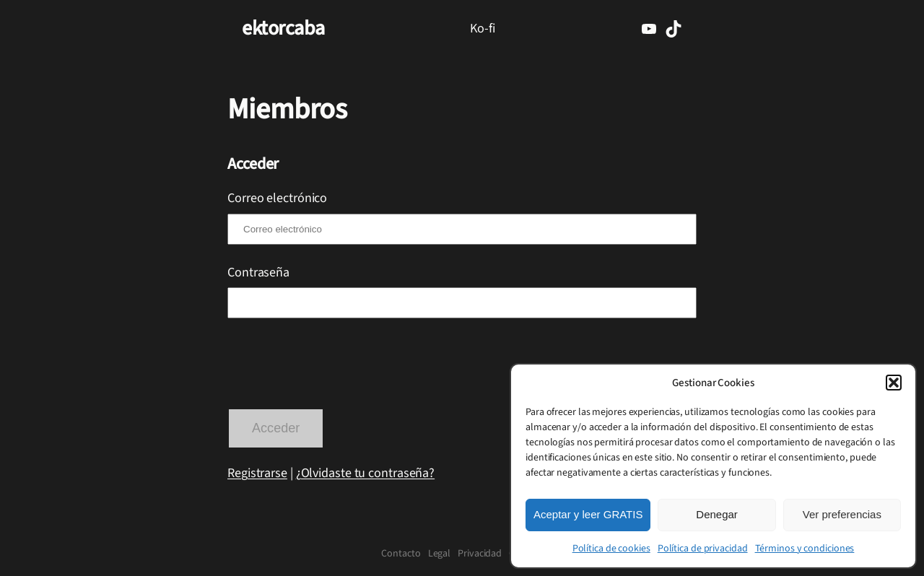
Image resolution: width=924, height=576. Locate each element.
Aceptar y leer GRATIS (588, 514)
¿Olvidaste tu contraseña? (366, 473)
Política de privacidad (703, 549)
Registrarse (257, 473)
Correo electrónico (277, 198)
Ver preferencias (842, 514)
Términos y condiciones (805, 549)
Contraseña (258, 272)
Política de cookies (611, 549)
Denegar (717, 514)
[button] (894, 383)
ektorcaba (283, 28)
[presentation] (337, 365)
